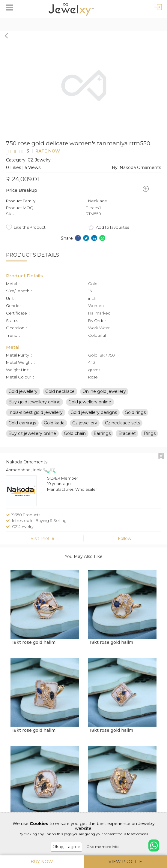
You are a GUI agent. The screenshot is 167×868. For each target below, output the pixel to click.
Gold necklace (60, 396)
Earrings (102, 438)
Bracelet (127, 438)
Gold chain (75, 438)
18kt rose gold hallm (34, 647)
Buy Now (42, 862)
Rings (150, 438)
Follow (125, 543)
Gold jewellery (23, 396)
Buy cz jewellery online (32, 438)
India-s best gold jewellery (36, 417)
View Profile (125, 862)
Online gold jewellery (104, 396)
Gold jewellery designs (94, 417)
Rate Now (37, 153)
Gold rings (135, 417)
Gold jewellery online (90, 407)
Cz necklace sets (122, 428)
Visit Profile (42, 543)
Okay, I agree (66, 847)
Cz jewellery (85, 428)
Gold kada (54, 428)
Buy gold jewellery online (34, 407)
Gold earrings (22, 428)
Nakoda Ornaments (140, 172)
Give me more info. (103, 847)
